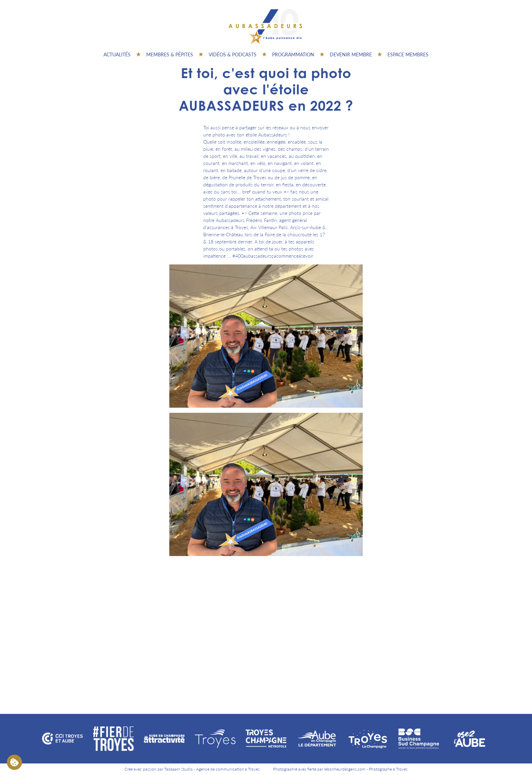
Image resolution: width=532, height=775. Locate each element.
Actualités (117, 54)
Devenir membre (351, 54)
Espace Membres (408, 54)
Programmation (293, 54)
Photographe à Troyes (388, 769)
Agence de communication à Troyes (228, 769)
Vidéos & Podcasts (233, 54)
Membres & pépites (170, 54)
